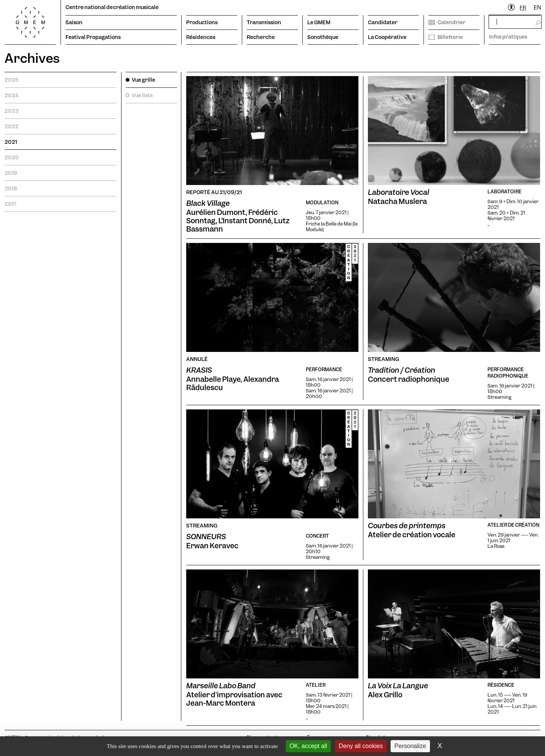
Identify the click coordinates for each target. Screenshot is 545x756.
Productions (202, 22)
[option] (537, 8)
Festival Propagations (93, 37)
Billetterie (446, 37)
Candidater (383, 22)
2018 (11, 188)
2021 (11, 142)
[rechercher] (515, 22)
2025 (12, 80)
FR (523, 8)
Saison (74, 22)
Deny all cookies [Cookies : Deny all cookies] (361, 746)
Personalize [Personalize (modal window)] (410, 746)
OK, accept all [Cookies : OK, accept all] (308, 746)
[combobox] (523, 8)
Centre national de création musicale (112, 7)
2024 (12, 95)
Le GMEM (319, 22)
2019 (11, 173)
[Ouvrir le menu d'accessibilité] (512, 8)
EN (537, 8)
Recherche (261, 37)
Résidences (201, 37)
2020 (12, 157)
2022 (12, 126)
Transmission (264, 22)
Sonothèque (323, 37)
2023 (11, 111)
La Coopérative (387, 37)
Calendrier (447, 22)
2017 (11, 204)
